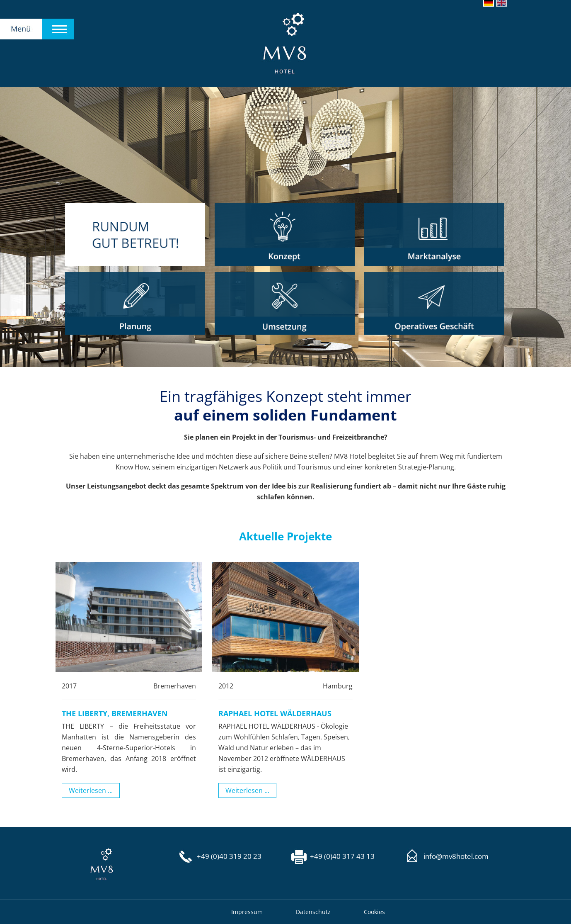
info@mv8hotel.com (456, 856)
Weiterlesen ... (91, 790)
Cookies (374, 912)
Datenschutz (313, 912)
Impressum (247, 912)
